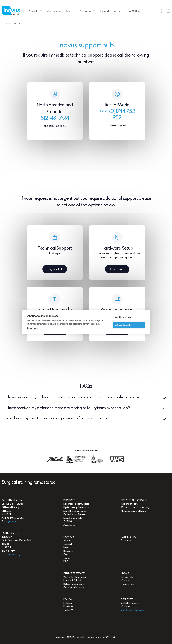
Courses (71, 11)
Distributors (127, 541)
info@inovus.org (12, 522)
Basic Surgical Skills (73, 518)
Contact (118, 11)
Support (104, 11)
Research (68, 551)
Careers (68, 558)
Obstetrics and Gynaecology (136, 507)
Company (88, 11)
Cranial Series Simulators (76, 515)
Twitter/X (68, 610)
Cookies (125, 581)
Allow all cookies (124, 325)
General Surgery (130, 504)
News (66, 548)
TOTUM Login (135, 11)
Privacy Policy (128, 577)
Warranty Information (75, 577)
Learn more (32, 328)
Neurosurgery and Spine (133, 511)
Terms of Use (128, 584)
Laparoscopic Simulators (76, 504)
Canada (125, 607)
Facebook (69, 607)
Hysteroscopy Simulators (76, 507)
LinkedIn (68, 603)
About (67, 541)
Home (4, 24)
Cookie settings (123, 317)
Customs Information (74, 588)
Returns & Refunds (73, 581)
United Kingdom (129, 603)
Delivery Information (74, 584)
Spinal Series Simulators (76, 511)
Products (35, 11)
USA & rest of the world (133, 610)
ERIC (66, 562)
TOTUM (68, 522)
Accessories (54, 11)
